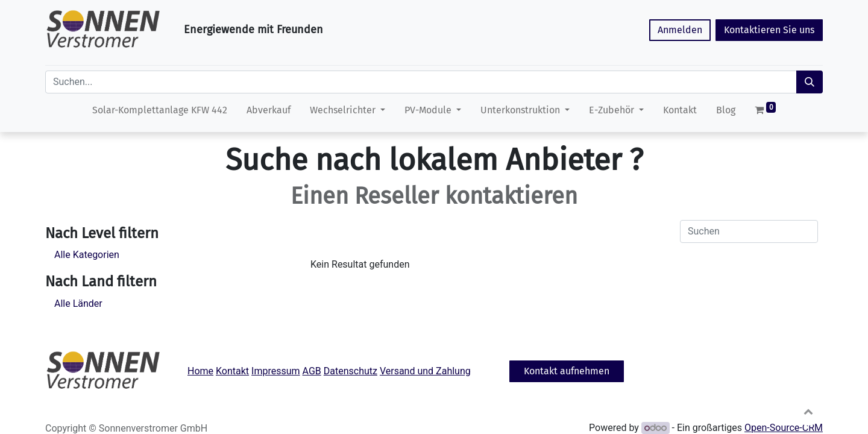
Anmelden (680, 30)
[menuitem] (160, 113)
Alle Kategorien (87, 255)
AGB (312, 371)
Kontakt (232, 371)
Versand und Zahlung (425, 371)
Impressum (276, 371)
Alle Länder (78, 303)
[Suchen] (810, 82)
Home (200, 371)
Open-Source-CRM (784, 428)
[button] (808, 411)
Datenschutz (351, 371)
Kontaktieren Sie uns (769, 30)
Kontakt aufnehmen (567, 371)
